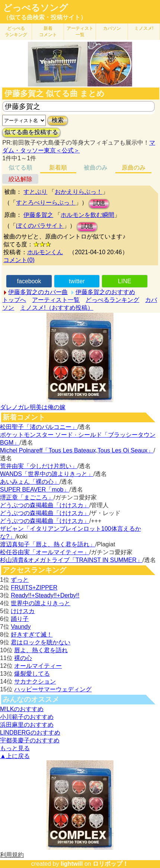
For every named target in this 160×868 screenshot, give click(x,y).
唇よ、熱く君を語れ (41, 650)
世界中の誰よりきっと (41, 603)
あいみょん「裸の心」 (30, 482)
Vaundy (21, 627)
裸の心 (23, 658)
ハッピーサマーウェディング (53, 689)
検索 (58, 120)
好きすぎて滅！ (32, 635)
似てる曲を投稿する (31, 132)
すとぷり (35, 192)
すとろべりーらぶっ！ (46, 203)
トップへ (14, 300)
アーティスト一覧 (56, 300)
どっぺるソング (36, 8)
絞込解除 (20, 179)
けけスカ (23, 611)
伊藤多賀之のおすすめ (105, 292)
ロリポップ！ (111, 864)
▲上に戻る (15, 756)
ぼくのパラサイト (40, 226)
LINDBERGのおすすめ (30, 733)
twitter (77, 281)
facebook (29, 281)
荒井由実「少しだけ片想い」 (39, 466)
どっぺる (16, 31)
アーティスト (80, 31)
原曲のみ (134, 168)
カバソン (112, 28)
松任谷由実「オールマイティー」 (45, 552)
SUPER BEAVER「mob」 (35, 490)
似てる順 (20, 168)
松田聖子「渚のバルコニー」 (39, 427)
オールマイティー (38, 666)
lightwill (72, 864)
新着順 (58, 168)
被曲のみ (96, 168)
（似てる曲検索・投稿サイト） (45, 17)
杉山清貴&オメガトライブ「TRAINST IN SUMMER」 (71, 560)
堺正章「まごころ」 (27, 497)
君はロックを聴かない (41, 642)
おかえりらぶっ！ (79, 192)
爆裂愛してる (32, 674)
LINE (125, 281)
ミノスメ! (144, 28)
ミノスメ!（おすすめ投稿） (57, 308)
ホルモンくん (45, 252)
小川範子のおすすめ (27, 717)
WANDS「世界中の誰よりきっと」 (47, 474)
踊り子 (20, 619)
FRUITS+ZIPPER (34, 588)
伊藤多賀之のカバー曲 (38, 292)
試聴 (99, 203)
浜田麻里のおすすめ (27, 725)
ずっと (20, 580)
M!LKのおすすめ (22, 709)
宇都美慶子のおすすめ (30, 740)
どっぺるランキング (112, 300)
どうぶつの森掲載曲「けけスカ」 (45, 505)
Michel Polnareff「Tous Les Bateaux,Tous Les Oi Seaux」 (77, 450)
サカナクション (35, 681)
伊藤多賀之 (38, 215)
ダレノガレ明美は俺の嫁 (33, 407)
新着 (48, 31)
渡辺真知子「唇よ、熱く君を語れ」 (48, 544)
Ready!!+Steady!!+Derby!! (45, 595)
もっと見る (15, 748)
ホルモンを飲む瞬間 (87, 215)
